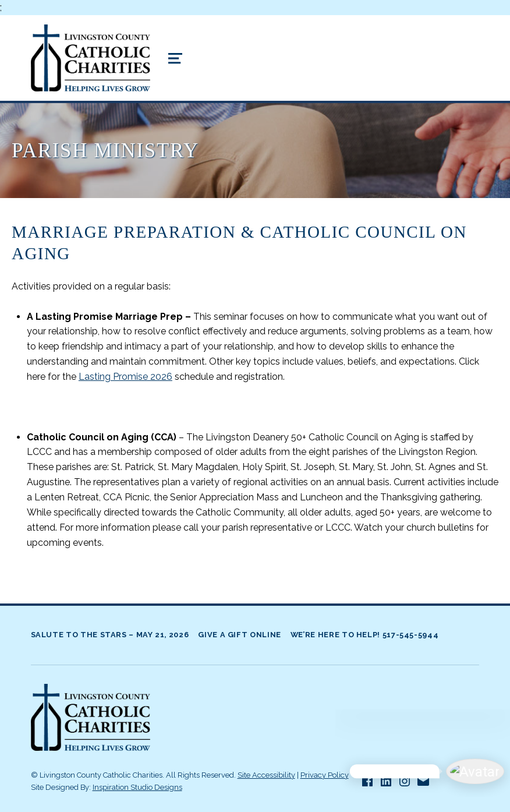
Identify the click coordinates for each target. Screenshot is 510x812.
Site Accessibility (266, 775)
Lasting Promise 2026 (125, 377)
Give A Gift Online (240, 635)
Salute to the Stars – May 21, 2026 (110, 635)
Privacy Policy (325, 775)
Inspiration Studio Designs (137, 787)
